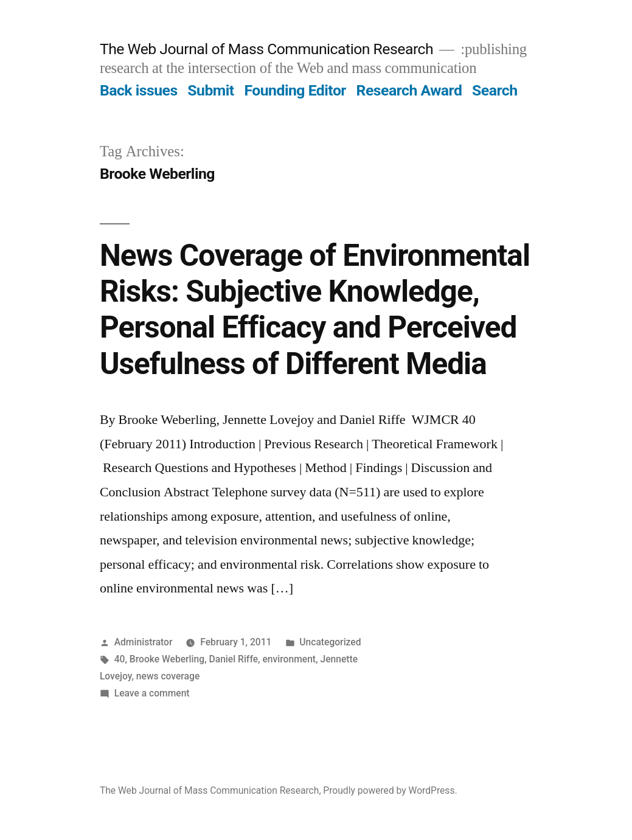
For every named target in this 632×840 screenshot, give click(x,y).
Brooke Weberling (167, 659)
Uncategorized (330, 642)
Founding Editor (295, 90)
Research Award (409, 90)
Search (495, 90)
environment (289, 659)
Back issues (139, 90)
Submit (210, 90)
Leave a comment (152, 693)
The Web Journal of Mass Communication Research (266, 49)
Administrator (144, 642)
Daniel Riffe (234, 659)
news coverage (168, 676)
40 (120, 659)
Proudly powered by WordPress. (390, 790)
